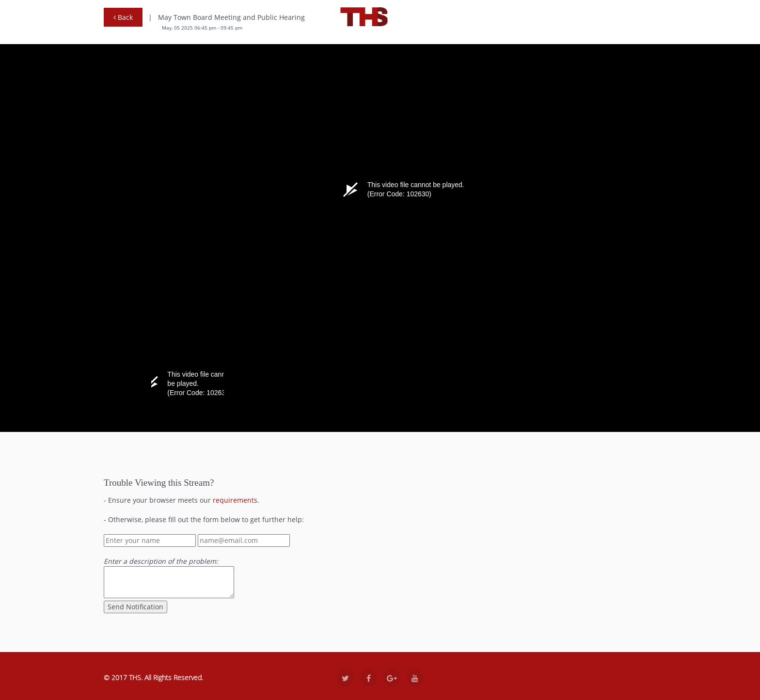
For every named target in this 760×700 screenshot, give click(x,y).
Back (123, 17)
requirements (235, 500)
